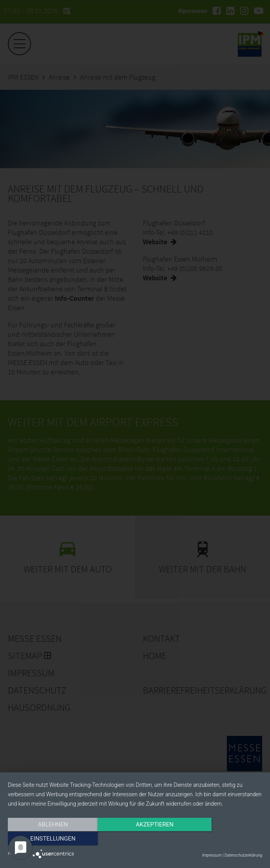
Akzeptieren (135, 839)
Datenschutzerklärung (243, 855)
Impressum (212, 855)
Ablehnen (46, 839)
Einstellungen (224, 839)
